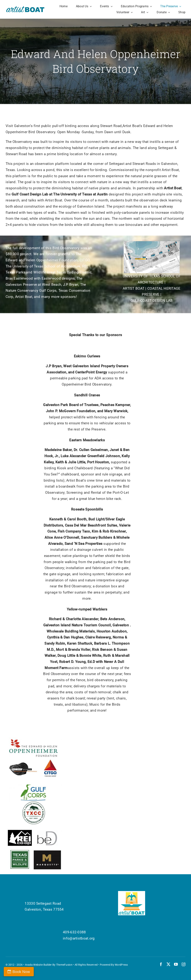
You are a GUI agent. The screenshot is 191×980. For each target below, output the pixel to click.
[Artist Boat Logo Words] (25, 7)
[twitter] (168, 964)
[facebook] (161, 964)
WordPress (121, 965)
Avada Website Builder (38, 965)
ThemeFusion (64, 965)
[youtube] (176, 964)
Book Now (21, 972)
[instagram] (184, 964)
